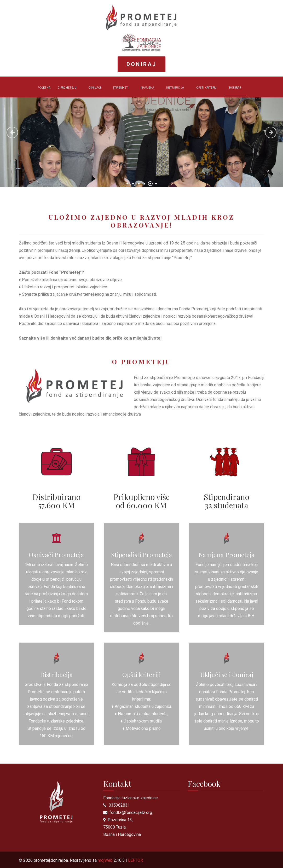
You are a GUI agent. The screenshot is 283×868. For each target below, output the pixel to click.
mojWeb (105, 860)
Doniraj (141, 64)
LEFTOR (135, 860)
